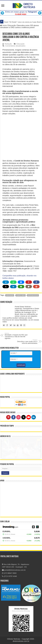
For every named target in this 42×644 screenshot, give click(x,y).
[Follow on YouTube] (29, 417)
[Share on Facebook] (36, 282)
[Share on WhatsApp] (13, 282)
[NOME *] (21, 353)
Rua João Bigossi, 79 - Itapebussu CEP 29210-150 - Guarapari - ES (16, 566)
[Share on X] (6, 287)
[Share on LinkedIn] (13, 287)
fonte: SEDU (21, 295)
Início (3, 25)
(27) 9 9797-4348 (9, 576)
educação (10, 295)
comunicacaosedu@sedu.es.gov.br (17, 266)
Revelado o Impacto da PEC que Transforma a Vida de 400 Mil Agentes (16, 336)
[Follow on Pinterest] (8, 417)
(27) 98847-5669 (9, 573)
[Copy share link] (29, 287)
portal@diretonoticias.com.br (14, 570)
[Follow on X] (24, 417)
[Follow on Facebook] (13, 417)
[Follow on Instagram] (18, 417)
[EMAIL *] (21, 359)
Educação (12, 25)
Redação (8, 44)
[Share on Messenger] (21, 282)
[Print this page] (36, 287)
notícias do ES (33, 295)
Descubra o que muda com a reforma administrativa (26, 342)
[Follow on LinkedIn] (34, 417)
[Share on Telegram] (6, 282)
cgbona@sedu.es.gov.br (19, 269)
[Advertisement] (21, 138)
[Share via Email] (21, 287)
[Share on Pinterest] (29, 282)
